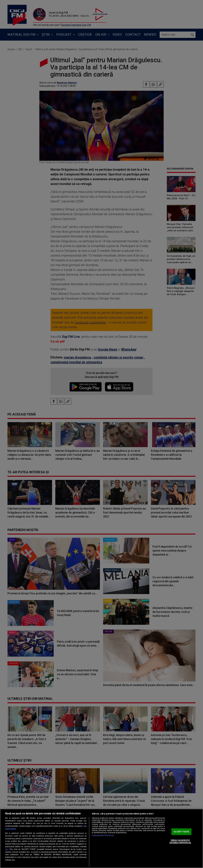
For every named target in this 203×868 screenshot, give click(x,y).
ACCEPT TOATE (181, 832)
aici (7, 849)
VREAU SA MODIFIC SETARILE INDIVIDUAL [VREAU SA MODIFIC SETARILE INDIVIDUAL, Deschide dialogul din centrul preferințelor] (180, 841)
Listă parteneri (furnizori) (103, 835)
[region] (101, 838)
